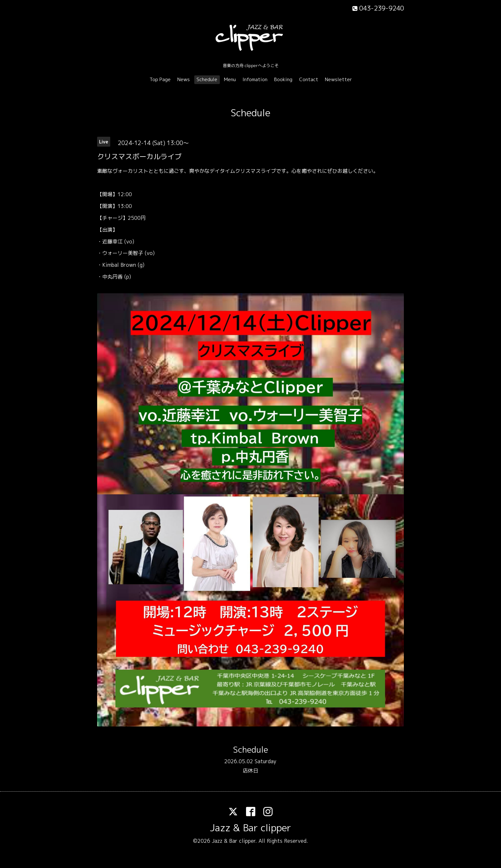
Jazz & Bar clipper (250, 828)
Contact (309, 79)
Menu (230, 79)
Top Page (160, 79)
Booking (283, 79)
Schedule (207, 79)
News (184, 79)
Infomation (255, 79)
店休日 (250, 771)
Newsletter (339, 79)
